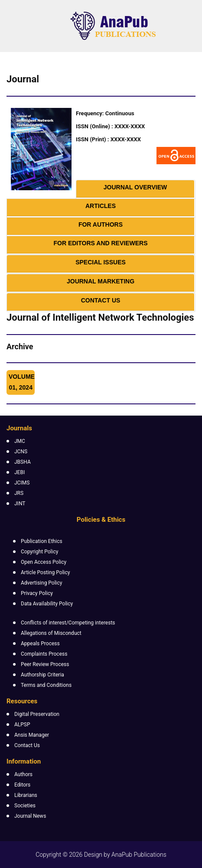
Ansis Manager (32, 735)
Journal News (30, 816)
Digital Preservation (37, 714)
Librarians (26, 795)
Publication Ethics (42, 541)
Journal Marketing (101, 281)
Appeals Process (40, 644)
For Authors (101, 224)
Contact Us (101, 300)
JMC (20, 441)
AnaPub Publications (139, 855)
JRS (19, 493)
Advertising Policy (41, 583)
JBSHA (23, 462)
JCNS (21, 452)
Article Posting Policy (45, 572)
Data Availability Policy (47, 604)
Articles (101, 206)
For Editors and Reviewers (100, 243)
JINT (20, 504)
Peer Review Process (45, 664)
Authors (23, 774)
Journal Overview (135, 187)
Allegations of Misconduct (51, 633)
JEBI (20, 472)
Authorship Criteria (42, 675)
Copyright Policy (39, 552)
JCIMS (22, 483)
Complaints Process (44, 654)
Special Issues (101, 262)
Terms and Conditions (46, 685)
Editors (22, 785)
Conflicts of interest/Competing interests (68, 623)
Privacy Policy (37, 593)
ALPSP (22, 725)
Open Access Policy (44, 562)
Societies (25, 806)
